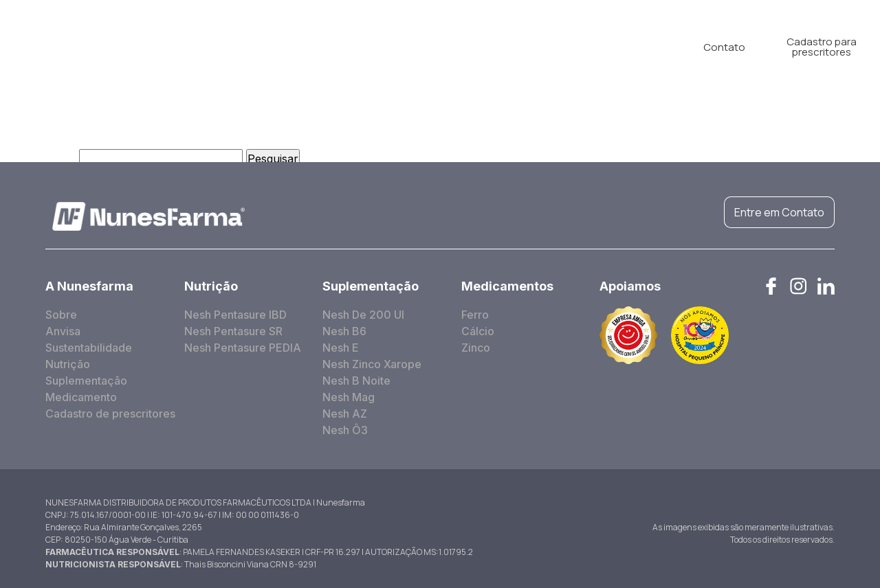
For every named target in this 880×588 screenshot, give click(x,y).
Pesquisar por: (38, 159)
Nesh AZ (345, 414)
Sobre (61, 315)
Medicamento (479, 47)
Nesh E (341, 348)
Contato (724, 47)
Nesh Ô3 (345, 430)
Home (114, 47)
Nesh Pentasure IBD (235, 315)
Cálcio (478, 331)
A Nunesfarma (196, 47)
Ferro (475, 315)
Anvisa (63, 331)
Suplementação (376, 47)
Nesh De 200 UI (363, 315)
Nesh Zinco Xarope (372, 364)
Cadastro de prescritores (110, 414)
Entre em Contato (779, 212)
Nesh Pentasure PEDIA (243, 348)
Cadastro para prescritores (822, 47)
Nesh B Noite (356, 381)
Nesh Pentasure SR (233, 331)
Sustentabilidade (89, 348)
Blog (553, 47)
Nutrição (285, 47)
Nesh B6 (344, 331)
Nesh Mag (349, 397)
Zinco (476, 348)
